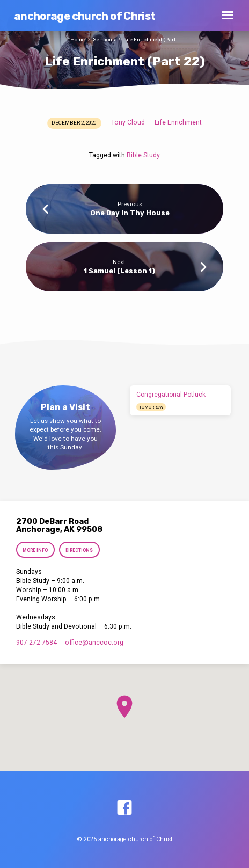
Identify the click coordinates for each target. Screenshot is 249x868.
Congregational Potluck (171, 395)
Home (78, 39)
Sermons (104, 39)
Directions (79, 550)
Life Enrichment (178, 122)
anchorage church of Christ (85, 16)
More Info (35, 550)
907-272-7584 (36, 643)
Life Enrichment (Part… (151, 39)
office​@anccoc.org (94, 643)
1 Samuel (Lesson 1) (119, 271)
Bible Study (143, 155)
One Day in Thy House (130, 213)
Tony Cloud (128, 122)
